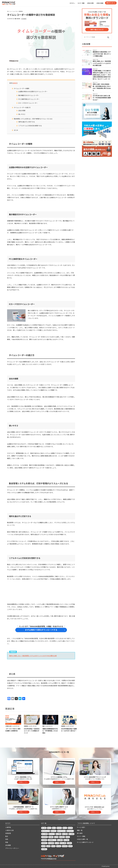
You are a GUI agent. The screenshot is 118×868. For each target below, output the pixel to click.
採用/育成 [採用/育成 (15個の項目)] (52, 843)
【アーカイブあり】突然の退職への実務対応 (13, 730)
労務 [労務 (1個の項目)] (57, 837)
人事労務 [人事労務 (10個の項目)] (66, 834)
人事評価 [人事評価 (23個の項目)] (72, 834)
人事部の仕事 (8, 726)
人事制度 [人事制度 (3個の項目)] (59, 834)
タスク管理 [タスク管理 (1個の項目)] (45, 834)
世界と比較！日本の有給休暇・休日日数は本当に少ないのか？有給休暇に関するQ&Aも (102, 87)
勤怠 (44, 726)
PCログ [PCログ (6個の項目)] (60, 828)
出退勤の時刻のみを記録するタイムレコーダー (33, 92)
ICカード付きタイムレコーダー (28, 103)
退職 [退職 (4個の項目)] (71, 846)
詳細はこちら (23, 782)
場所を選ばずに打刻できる (27, 122)
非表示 (15, 83)
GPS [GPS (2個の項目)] (50, 828)
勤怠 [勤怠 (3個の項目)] (68, 837)
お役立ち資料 (90, 3)
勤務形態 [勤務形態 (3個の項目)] (63, 837)
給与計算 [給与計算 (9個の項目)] (65, 846)
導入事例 (80, 833)
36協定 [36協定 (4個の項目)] (44, 828)
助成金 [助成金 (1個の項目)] (52, 837)
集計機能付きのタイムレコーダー (29, 95)
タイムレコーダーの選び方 (22, 108)
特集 (7, 842)
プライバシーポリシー (12, 848)
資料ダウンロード (111, 3)
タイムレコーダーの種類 (22, 89)
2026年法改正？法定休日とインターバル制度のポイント (32, 731)
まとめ (16, 130)
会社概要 (8, 845)
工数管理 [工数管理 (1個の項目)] (61, 840)
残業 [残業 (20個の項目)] (49, 846)
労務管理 (18, 19)
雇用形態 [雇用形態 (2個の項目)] (45, 849)
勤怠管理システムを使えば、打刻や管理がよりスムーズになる (33, 119)
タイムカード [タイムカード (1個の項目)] (71, 831)
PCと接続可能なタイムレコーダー (29, 99)
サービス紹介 (81, 827)
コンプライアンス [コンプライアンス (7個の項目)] (62, 831)
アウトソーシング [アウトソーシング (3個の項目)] (46, 831)
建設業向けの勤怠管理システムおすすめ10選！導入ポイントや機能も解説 (102, 54)
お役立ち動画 (100, 3)
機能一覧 (80, 830)
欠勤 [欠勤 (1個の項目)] (44, 846)
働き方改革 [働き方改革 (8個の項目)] (45, 837)
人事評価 (8, 827)
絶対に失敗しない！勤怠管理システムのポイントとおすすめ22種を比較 (33, 656)
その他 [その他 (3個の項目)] (71, 828)
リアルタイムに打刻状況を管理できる (30, 126)
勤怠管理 (25, 19)
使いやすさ (22, 114)
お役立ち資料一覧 (82, 839)
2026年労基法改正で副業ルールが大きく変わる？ (69, 730)
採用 (7, 839)
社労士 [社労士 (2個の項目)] (59, 846)
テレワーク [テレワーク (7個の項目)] (52, 834)
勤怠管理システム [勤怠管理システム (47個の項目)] (53, 840)
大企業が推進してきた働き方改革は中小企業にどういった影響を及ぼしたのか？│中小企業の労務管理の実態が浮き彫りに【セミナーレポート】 (102, 75)
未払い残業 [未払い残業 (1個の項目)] (64, 843)
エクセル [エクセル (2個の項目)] (54, 831)
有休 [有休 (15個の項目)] (58, 843)
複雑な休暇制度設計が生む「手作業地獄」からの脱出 (50, 731)
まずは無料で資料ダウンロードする (41, 630)
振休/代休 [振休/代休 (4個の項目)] (45, 843)
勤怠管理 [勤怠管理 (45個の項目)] (45, 840)
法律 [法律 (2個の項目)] (54, 846)
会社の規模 (22, 111)
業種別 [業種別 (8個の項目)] (70, 843)
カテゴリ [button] (72, 3)
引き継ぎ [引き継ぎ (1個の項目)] (67, 840)
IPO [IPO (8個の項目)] (55, 828)
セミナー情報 (81, 3)
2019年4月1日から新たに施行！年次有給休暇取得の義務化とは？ (102, 98)
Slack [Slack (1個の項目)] (65, 828)
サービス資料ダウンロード (85, 842)
